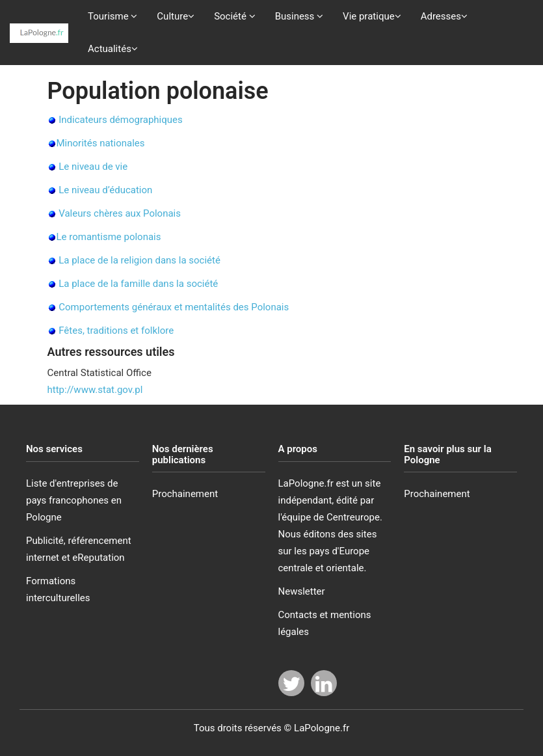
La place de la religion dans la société (139, 260)
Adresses (444, 16)
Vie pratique (372, 16)
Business (299, 16)
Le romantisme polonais (109, 237)
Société (235, 16)
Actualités (113, 49)
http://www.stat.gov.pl (95, 390)
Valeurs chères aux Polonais (120, 213)
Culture (176, 16)
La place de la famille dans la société (138, 284)
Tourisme (113, 16)
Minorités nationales (101, 143)
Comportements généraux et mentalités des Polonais (174, 307)
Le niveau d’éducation (105, 190)
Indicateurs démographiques (120, 120)
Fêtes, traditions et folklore (116, 331)
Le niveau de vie (93, 167)
